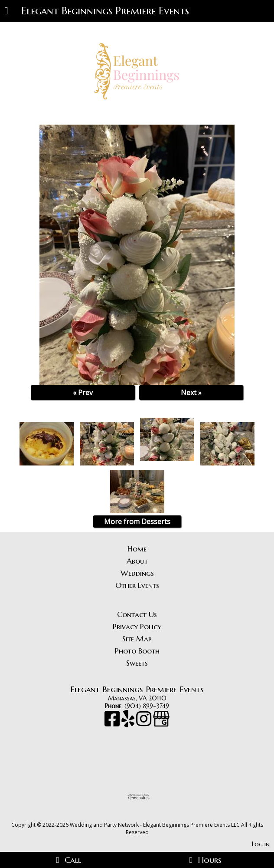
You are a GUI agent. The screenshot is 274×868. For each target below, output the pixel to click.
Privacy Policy (137, 627)
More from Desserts (137, 521)
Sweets (137, 663)
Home (137, 549)
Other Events (137, 585)
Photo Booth (137, 651)
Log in (261, 844)
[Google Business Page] (161, 723)
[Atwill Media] (145, 815)
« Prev (83, 393)
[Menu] (6, 12)
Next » (191, 393)
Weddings (137, 573)
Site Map (137, 639)
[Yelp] (129, 723)
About (137, 561)
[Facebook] (113, 723)
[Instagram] (145, 723)
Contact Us (137, 614)
